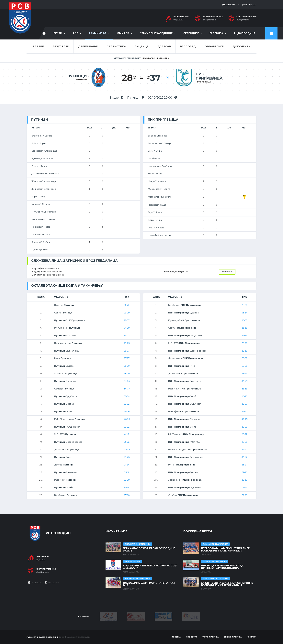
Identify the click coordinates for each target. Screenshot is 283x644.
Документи (241, 46)
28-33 (127, 351)
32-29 (244, 495)
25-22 (244, 434)
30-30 (127, 366)
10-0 (244, 487)
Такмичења (98, 33)
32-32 (127, 404)
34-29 (244, 381)
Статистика (116, 46)
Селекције (191, 33)
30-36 (244, 351)
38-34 (244, 313)
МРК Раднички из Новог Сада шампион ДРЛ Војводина (222, 567)
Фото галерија (210, 637)
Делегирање (88, 46)
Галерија (216, 33)
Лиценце (141, 46)
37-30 (127, 495)
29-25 (127, 457)
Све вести (192, 637)
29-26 (244, 305)
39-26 (244, 427)
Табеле (38, 46)
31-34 (127, 396)
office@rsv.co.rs (209, 20)
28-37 (127, 320)
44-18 (127, 450)
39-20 (244, 472)
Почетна (176, 637)
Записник (227, 272)
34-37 (127, 389)
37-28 (127, 328)
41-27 (244, 396)
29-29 (127, 313)
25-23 (244, 374)
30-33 (244, 480)
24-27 (127, 335)
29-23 (127, 343)
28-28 (244, 335)
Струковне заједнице (156, 33)
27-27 (127, 358)
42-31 (127, 434)
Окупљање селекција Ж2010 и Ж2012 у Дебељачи (150, 567)
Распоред (188, 46)
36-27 (244, 404)
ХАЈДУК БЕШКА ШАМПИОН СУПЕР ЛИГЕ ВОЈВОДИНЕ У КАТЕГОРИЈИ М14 (227, 584)
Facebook (229, 5)
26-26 (127, 411)
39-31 (244, 450)
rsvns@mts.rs (243, 20)
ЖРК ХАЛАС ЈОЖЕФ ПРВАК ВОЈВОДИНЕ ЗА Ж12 (149, 549)
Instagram (249, 5)
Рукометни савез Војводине (42, 637)
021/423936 (178, 20)
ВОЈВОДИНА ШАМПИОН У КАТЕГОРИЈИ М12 (149, 584)
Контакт (251, 637)
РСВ (76, 33)
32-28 (127, 480)
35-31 (244, 465)
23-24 (127, 487)
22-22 (127, 427)
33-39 (244, 358)
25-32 (127, 442)
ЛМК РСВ (123, 33)
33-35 (244, 328)
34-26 (127, 381)
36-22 (127, 305)
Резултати (61, 46)
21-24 (127, 465)
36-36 (244, 389)
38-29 (127, 374)
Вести (58, 33)
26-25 (244, 442)
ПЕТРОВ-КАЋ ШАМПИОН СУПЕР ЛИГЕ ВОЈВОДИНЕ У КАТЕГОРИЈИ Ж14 (225, 549)
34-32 (244, 457)
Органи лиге (214, 46)
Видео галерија (233, 637)
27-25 (245, 366)
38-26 (244, 343)
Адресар (164, 46)
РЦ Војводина (245, 33)
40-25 (127, 419)
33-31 (127, 472)
